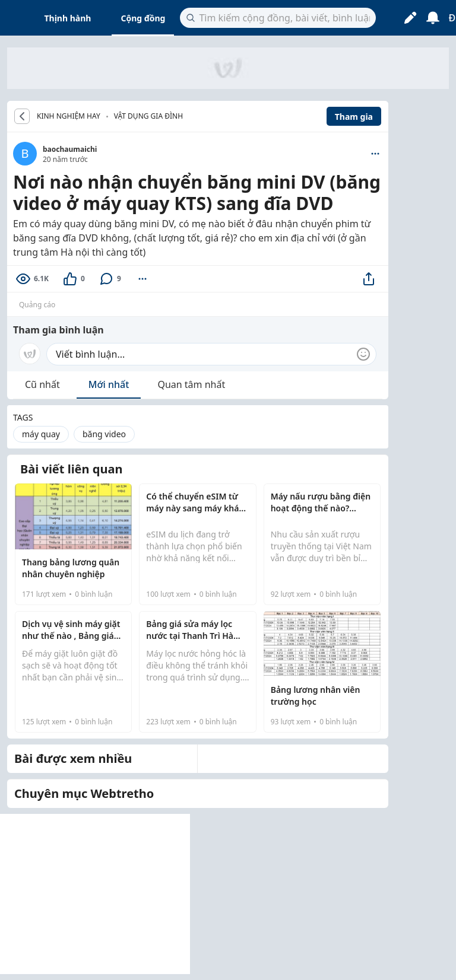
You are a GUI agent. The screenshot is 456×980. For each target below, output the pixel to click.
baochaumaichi (70, 149)
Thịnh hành (68, 18)
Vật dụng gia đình (148, 116)
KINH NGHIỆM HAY (69, 116)
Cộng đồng (143, 18)
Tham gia (354, 117)
